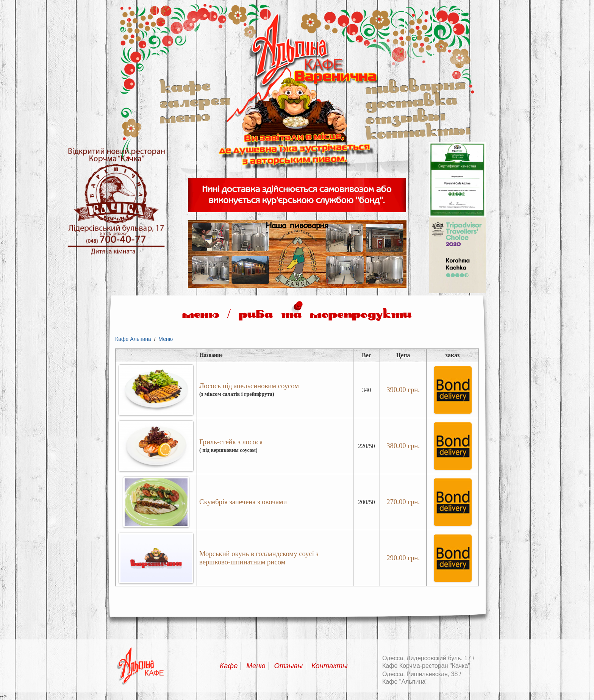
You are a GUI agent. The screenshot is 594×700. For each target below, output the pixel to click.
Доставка (411, 101)
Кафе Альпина (133, 339)
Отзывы (405, 116)
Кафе (185, 86)
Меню (185, 116)
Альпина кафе (297, 173)
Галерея (195, 101)
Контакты (418, 131)
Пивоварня (415, 86)
